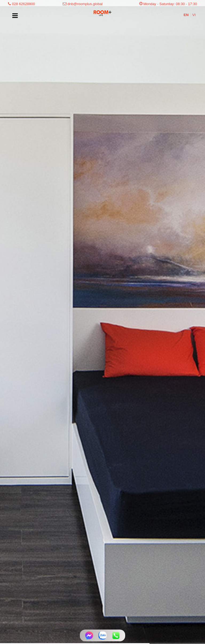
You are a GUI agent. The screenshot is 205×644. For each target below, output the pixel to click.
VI (194, 15)
